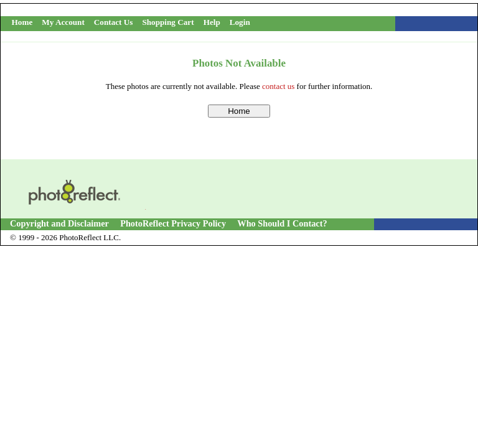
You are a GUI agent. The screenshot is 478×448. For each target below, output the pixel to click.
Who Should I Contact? (282, 223)
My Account (63, 22)
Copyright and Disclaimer (60, 223)
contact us (278, 86)
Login (240, 22)
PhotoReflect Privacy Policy (173, 223)
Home (22, 22)
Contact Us (114, 22)
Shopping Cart (168, 22)
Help (212, 22)
